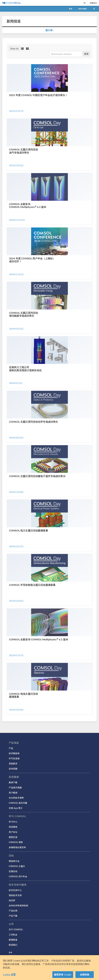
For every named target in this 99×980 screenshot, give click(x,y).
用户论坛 (13, 832)
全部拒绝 (85, 976)
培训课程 (13, 827)
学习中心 (13, 822)
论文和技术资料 (16, 798)
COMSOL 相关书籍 (18, 803)
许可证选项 (14, 758)
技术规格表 (14, 753)
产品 (11, 748)
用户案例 (13, 793)
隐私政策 (12, 956)
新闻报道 (13, 940)
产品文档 (13, 911)
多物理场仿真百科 (17, 847)
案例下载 (13, 782)
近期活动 (13, 871)
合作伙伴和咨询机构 (18, 905)
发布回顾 (13, 769)
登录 (71, 9)
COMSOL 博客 (16, 842)
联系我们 (13, 945)
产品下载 (13, 916)
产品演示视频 (15, 787)
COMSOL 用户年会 (18, 876)
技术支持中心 (15, 890)
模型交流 (13, 837)
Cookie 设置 (9, 976)
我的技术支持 (15, 895)
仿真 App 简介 (16, 808)
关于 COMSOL (16, 929)
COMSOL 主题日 (17, 866)
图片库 (49, 30)
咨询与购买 (83, 9)
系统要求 (13, 763)
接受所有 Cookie (63, 976)
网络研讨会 (14, 861)
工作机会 (13, 935)
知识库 (12, 900)
